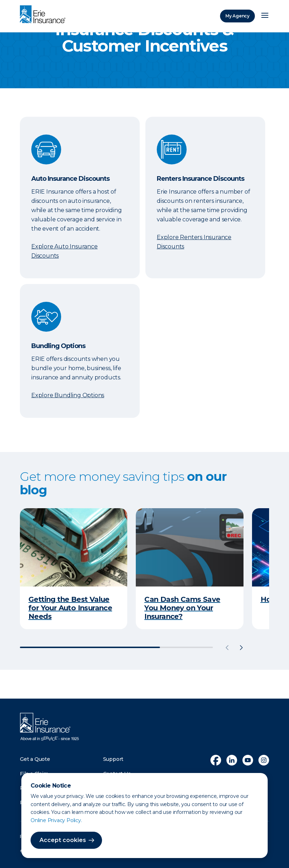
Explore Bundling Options (68, 395)
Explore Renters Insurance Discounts (194, 242)
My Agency (237, 16)
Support (113, 759)
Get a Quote (35, 759)
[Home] (44, 15)
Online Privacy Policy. (56, 820)
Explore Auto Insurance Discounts (65, 251)
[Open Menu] (265, 16)
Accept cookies (63, 840)
